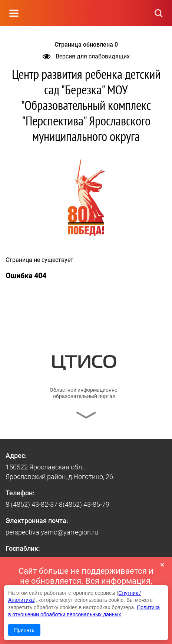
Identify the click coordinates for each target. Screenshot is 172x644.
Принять (24, 630)
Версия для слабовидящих (86, 56)
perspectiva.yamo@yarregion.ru (52, 532)
